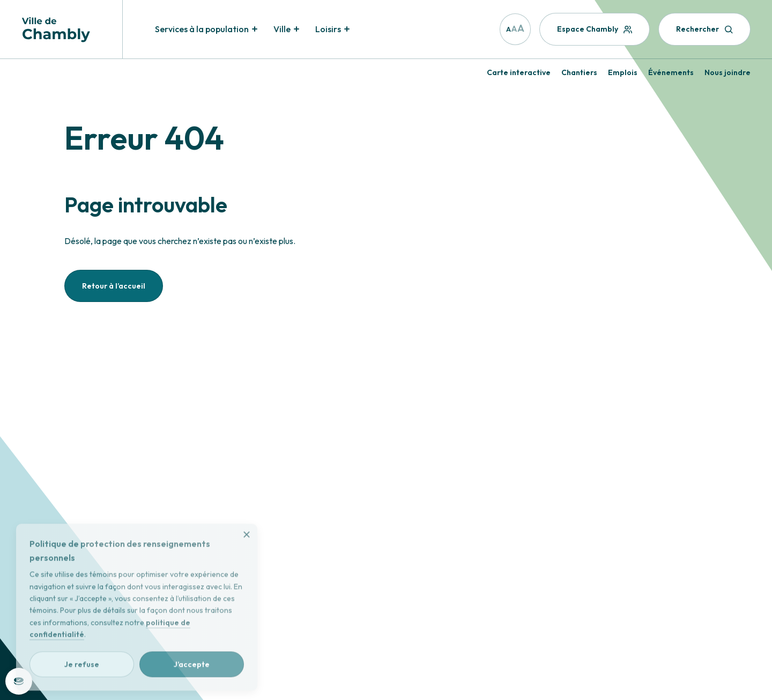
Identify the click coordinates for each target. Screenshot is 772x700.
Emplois (623, 72)
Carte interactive (519, 72)
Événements (671, 72)
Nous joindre (728, 72)
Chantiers (579, 72)
